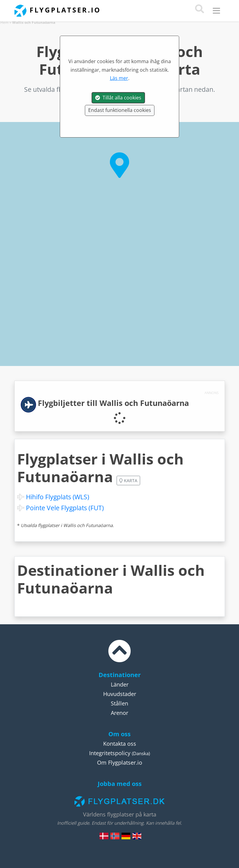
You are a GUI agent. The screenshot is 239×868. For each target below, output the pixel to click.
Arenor (119, 713)
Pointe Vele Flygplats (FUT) (65, 508)
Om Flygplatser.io (120, 762)
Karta (128, 481)
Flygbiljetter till (113, 403)
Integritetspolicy (110, 753)
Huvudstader (120, 694)
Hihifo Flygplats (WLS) (58, 497)
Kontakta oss (120, 744)
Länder (120, 684)
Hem (4, 22)
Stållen (119, 703)
